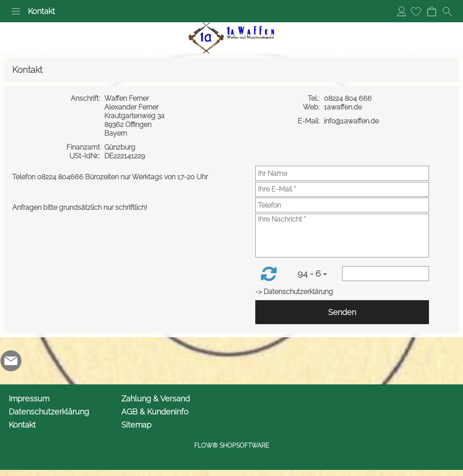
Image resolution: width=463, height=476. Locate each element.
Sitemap (136, 425)
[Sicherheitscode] (386, 274)
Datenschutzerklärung (49, 412)
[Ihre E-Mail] (342, 189)
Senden (342, 312)
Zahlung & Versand (156, 399)
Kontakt (41, 11)
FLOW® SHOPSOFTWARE (232, 445)
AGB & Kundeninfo (155, 412)
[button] (16, 11)
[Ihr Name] (342, 173)
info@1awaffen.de (352, 121)
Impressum (29, 399)
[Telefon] (342, 205)
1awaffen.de (344, 107)
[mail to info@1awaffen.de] (11, 361)
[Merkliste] (416, 11)
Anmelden (401, 11)
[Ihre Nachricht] (342, 236)
